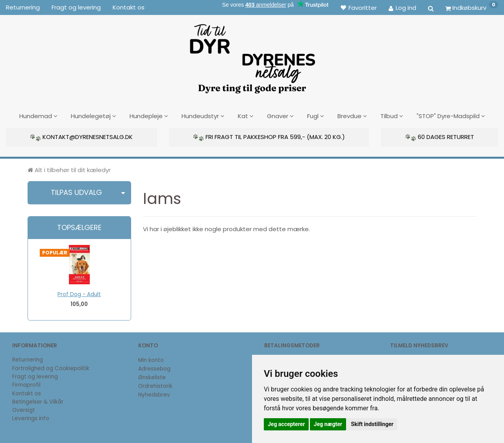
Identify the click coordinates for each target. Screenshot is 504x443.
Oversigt (24, 409)
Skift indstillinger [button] (372, 424)
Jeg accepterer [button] (286, 424)
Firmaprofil (26, 384)
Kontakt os (129, 7)
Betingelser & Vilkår (38, 401)
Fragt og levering (76, 7)
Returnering (23, 7)
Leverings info (31, 418)
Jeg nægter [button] (328, 424)
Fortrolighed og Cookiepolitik (51, 367)
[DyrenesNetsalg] (252, 56)
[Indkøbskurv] (472, 7)
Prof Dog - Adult (79, 293)
